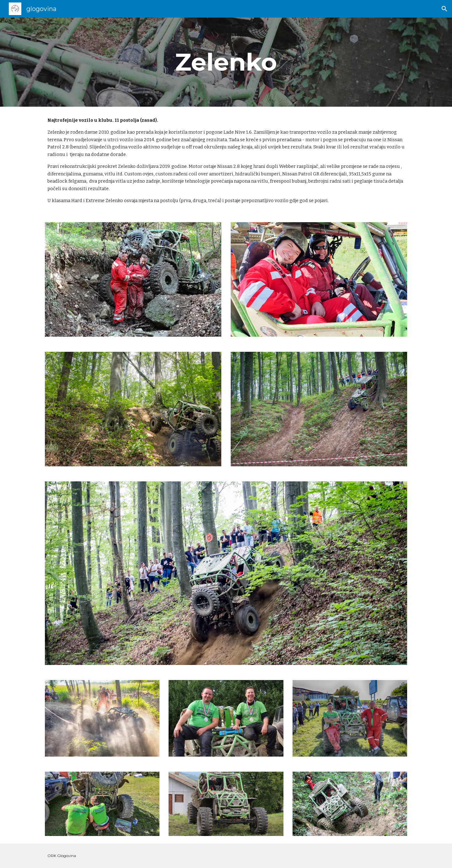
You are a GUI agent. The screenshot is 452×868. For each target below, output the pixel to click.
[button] (444, 9)
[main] (226, 62)
